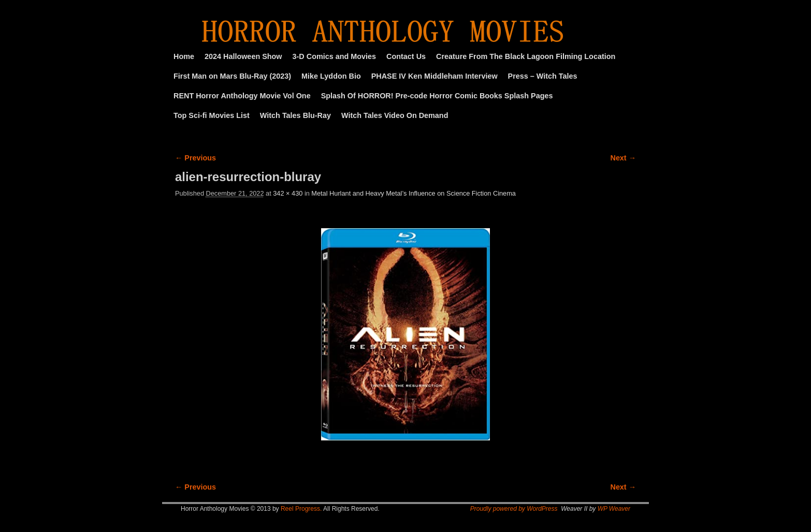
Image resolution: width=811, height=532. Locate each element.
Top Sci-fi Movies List (212, 115)
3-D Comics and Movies (335, 56)
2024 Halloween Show (243, 56)
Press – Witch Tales (543, 76)
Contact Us (406, 56)
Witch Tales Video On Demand (395, 115)
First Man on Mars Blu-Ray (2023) (232, 76)
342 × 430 (288, 193)
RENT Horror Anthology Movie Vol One (242, 96)
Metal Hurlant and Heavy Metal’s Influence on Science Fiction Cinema (414, 193)
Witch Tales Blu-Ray (295, 115)
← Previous (195, 158)
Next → (623, 158)
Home (184, 56)
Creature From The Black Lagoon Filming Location (526, 56)
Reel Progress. (301, 509)
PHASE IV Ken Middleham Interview (435, 76)
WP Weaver (614, 509)
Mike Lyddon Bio (331, 76)
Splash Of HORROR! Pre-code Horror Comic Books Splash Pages (437, 96)
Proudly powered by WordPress (514, 509)
